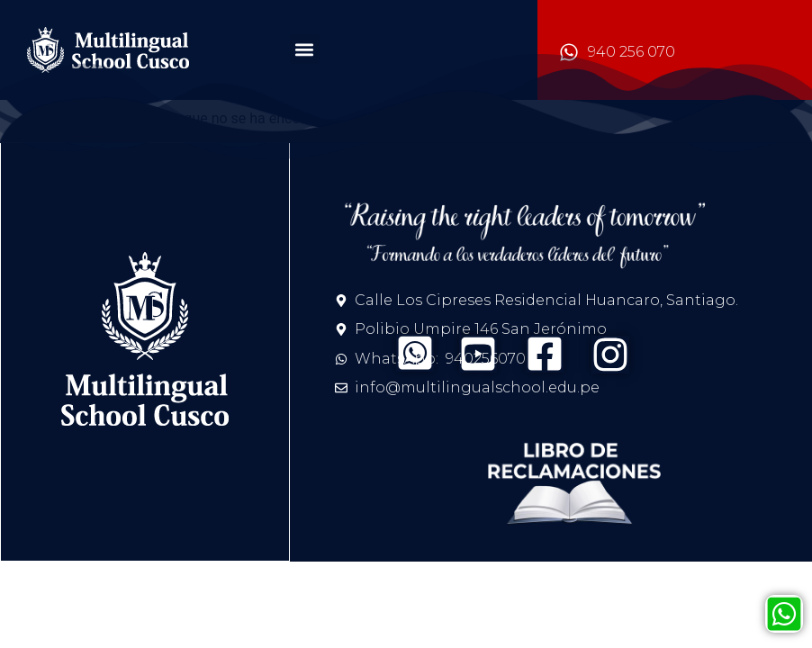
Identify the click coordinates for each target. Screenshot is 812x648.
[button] (305, 49)
